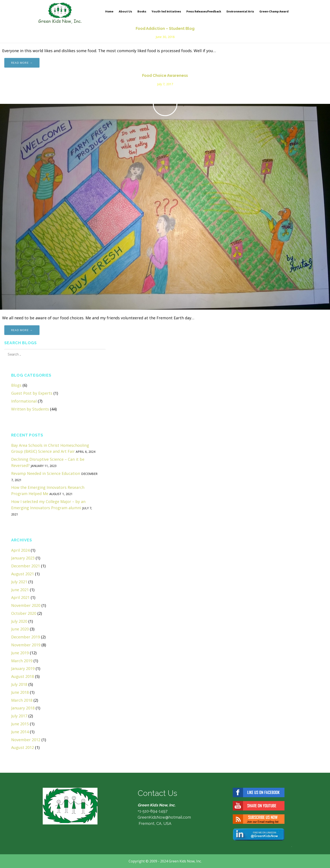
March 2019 (22, 661)
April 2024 (20, 550)
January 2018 (23, 708)
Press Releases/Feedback (204, 11)
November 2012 (26, 740)
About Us (125, 11)
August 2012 (23, 747)
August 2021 (23, 574)
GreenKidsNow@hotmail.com (164, 817)
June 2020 (20, 629)
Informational (24, 401)
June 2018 (20, 692)
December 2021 (26, 566)
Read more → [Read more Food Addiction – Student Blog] (22, 63)
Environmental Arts (240, 11)
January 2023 (23, 558)
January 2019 (23, 668)
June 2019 (20, 653)
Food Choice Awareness (165, 75)
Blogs (16, 385)
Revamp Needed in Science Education (46, 473)
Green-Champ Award (274, 11)
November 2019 (26, 645)
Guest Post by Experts (32, 393)
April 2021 (20, 597)
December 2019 (26, 637)
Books (142, 11)
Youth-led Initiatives (166, 11)
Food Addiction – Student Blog (165, 28)
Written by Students (30, 409)
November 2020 (26, 605)
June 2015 (20, 724)
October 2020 (24, 613)
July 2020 (19, 621)
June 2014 (20, 732)
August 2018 (23, 676)
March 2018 (22, 700)
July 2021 (19, 582)
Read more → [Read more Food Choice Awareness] (22, 330)
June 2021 (20, 590)
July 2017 (19, 716)
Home (109, 11)
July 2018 (19, 684)
